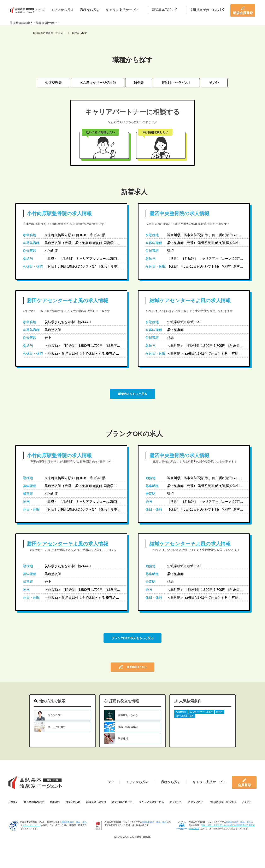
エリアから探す (62, 10)
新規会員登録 (243, 10)
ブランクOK (55, 715)
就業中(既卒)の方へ (123, 802)
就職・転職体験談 (128, 727)
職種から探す (90, 10)
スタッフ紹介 (195, 802)
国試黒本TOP (164, 10)
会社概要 (13, 802)
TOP (110, 782)
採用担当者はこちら (207, 10)
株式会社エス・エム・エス (74, 822)
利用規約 (55, 802)
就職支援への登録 (96, 802)
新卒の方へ (176, 802)
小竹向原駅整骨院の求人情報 (59, 213)
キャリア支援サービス (122, 10)
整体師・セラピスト (176, 83)
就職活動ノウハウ (128, 715)
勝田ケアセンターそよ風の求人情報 (67, 300)
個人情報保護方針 (34, 802)
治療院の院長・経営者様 (222, 802)
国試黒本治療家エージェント (49, 33)
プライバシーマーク (32, 825)
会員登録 (244, 782)
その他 (214, 83)
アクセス (247, 802)
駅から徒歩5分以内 (185, 716)
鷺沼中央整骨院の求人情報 (179, 213)
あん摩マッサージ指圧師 (98, 83)
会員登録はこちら (132, 667)
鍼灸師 (139, 83)
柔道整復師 (53, 83)
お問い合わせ (73, 802)
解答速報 (123, 739)
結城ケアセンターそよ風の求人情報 (190, 300)
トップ (40, 10)
